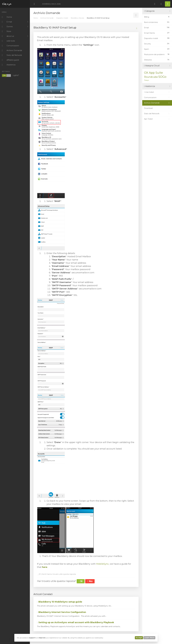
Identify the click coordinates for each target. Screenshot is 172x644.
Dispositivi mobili (62, 18)
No (90, 581)
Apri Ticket (157, 119)
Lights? (10, 76)
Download (157, 108)
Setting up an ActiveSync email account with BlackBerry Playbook (76, 622)
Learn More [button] (149, 638)
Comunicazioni (157, 97)
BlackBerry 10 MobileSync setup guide (60, 602)
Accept (139, 638)
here (45, 567)
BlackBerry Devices (77, 18)
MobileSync (102, 564)
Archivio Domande (47, 18)
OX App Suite (153, 73)
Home (36, 18)
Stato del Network (157, 114)
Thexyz (146, 80)
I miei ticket (157, 92)
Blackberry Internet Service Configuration (62, 612)
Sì (81, 581)
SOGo (162, 77)
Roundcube (151, 77)
